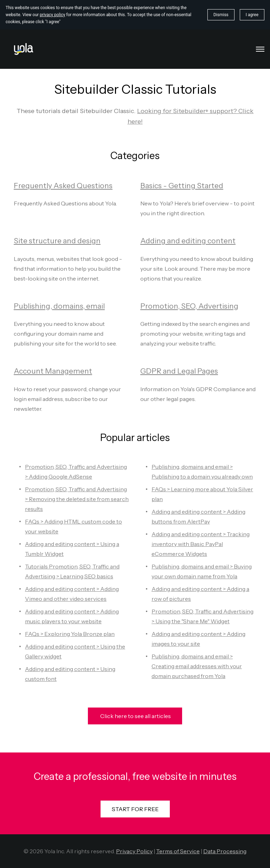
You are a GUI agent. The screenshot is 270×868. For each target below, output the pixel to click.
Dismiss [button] (221, 15)
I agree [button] (252, 15)
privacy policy (52, 15)
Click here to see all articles (135, 716)
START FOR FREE (135, 809)
